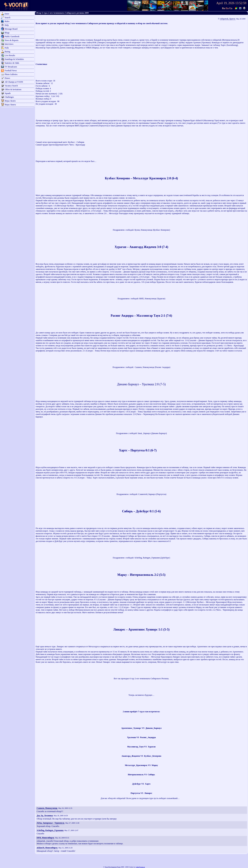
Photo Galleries (11, 74)
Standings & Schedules (14, 59)
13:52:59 (241, 3)
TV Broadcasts (11, 67)
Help (7, 25)
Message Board (11, 29)
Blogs (7, 33)
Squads (8, 93)
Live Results (10, 55)
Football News (11, 71)
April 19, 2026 (225, 3)
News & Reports (12, 40)
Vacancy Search (11, 86)
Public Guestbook (12, 36)
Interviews (9, 44)
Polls (7, 48)
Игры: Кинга (10, 105)
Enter (7, 14)
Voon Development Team (113, 867)
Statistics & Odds (12, 63)
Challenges (9, 97)
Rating (7, 52)
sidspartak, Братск (228, 19)
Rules (7, 21)
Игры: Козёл (10, 101)
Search (7, 18)
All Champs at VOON (14, 82)
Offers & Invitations (13, 89)
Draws (7, 78)
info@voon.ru (140, 867)
